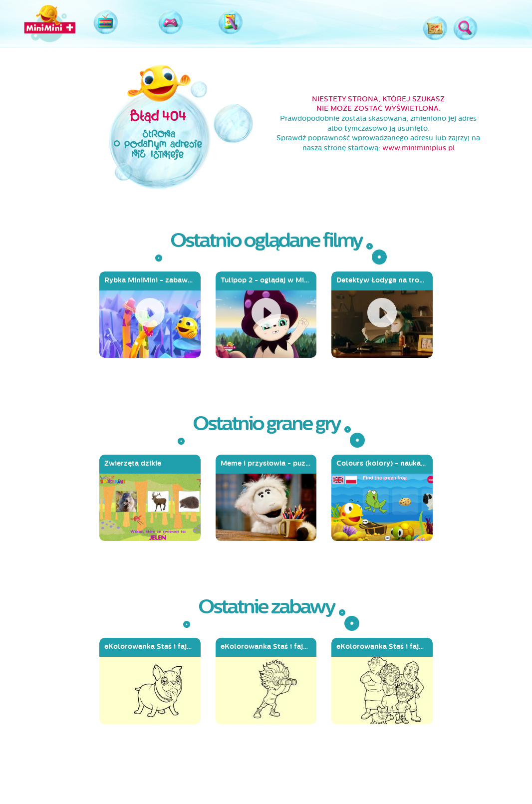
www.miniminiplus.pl (418, 148)
